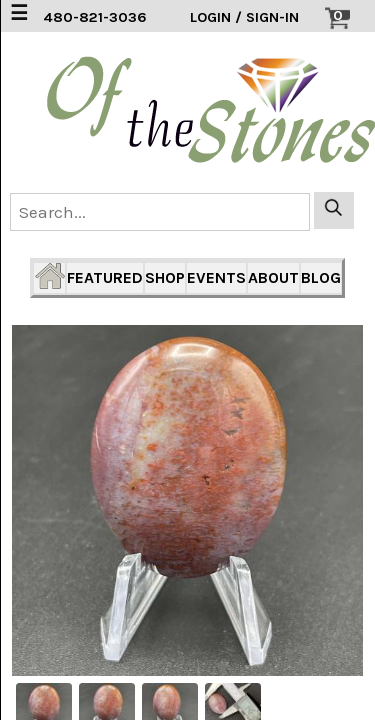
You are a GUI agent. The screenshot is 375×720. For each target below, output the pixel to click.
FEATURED (105, 277)
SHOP (165, 277)
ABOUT (273, 277)
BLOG (321, 277)
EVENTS (216, 277)
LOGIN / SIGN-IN (244, 17)
